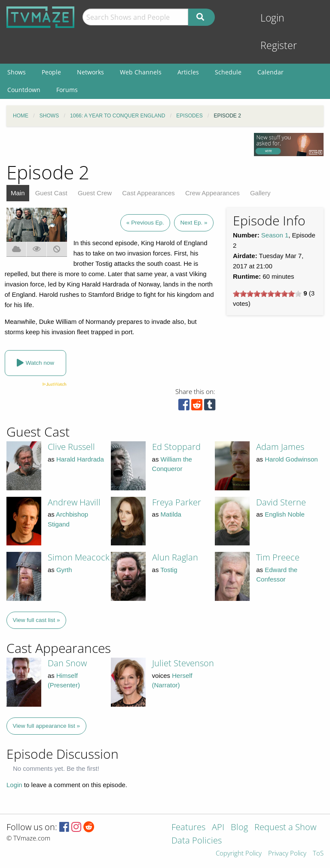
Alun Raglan (175, 557)
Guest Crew (95, 193)
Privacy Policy (287, 854)
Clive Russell (71, 447)
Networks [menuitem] (90, 72)
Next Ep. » (194, 223)
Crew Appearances (212, 193)
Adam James (280, 447)
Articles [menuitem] (188, 72)
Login (272, 18)
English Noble (285, 514)
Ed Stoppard (176, 447)
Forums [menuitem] (67, 90)
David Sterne (281, 502)
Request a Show (285, 828)
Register (279, 45)
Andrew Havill (74, 502)
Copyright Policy (239, 854)
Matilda (171, 514)
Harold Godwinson (291, 459)
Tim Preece (278, 557)
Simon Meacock (79, 557)
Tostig (169, 570)
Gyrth (64, 570)
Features (188, 828)
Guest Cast (51, 193)
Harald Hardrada (80, 459)
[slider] (267, 294)
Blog (239, 828)
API (218, 828)
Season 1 (275, 235)
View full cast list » (37, 620)
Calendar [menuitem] (270, 72)
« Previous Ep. (145, 223)
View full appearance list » (47, 726)
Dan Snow (67, 663)
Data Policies (197, 841)
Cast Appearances (148, 193)
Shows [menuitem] (17, 72)
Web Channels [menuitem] (141, 72)
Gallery (260, 193)
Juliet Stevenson (183, 663)
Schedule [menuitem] (228, 72)
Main (18, 193)
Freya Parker (177, 502)
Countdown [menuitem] (24, 90)
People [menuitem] (51, 72)
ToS (318, 854)
